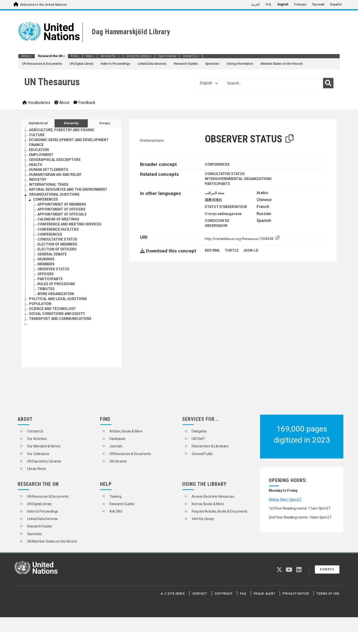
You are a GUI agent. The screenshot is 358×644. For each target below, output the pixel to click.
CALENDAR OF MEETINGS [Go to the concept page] (58, 219)
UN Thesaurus (52, 82)
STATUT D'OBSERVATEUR (226, 207)
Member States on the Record (282, 64)
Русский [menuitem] (318, 4)
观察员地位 (213, 200)
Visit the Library (203, 519)
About (27, 56)
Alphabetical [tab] (38, 123)
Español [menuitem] (336, 4)
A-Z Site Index (173, 594)
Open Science (167, 56)
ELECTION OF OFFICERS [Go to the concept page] (57, 249)
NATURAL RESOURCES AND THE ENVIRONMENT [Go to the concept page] (68, 189)
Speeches (212, 64)
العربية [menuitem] (255, 4)
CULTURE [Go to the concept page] (37, 135)
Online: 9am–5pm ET (285, 499)
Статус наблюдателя (223, 214)
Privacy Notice (296, 594)
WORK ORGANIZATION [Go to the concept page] (56, 294)
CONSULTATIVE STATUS (225, 174)
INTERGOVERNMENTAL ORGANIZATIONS (238, 179)
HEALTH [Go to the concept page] (36, 165)
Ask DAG (116, 511)
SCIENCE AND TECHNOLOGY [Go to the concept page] (52, 309)
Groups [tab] (105, 123)
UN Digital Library (81, 64)
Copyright (224, 594)
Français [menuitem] (300, 4)
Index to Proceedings (115, 64)
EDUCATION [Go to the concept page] (39, 150)
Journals (116, 446)
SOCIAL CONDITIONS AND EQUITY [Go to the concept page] (57, 314)
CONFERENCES (217, 164)
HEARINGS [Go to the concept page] (46, 259)
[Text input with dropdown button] (273, 83)
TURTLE (232, 250)
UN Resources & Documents (42, 64)
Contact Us (191, 56)
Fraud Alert (264, 594)
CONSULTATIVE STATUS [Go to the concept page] (57, 239)
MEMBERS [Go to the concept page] (46, 264)
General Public (202, 454)
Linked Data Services (152, 64)
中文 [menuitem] (268, 4)
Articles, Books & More (126, 431)
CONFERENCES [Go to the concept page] (46, 199)
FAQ (243, 594)
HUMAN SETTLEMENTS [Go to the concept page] (49, 170)
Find (75, 56)
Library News (37, 469)
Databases (117, 439)
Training (115, 496)
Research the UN (51, 56)
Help (90, 56)
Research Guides (186, 64)
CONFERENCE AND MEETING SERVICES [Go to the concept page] (69, 224)
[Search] (328, 83)
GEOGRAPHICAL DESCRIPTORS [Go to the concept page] (55, 160)
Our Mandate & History (44, 446)
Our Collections (38, 454)
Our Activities (37, 439)
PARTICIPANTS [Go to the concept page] (50, 279)
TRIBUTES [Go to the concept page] (46, 289)
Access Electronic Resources (213, 496)
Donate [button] (327, 569)
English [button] (209, 83)
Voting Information (240, 64)
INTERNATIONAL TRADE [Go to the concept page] (49, 184)
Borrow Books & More (208, 504)
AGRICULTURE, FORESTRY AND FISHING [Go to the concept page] (62, 130)
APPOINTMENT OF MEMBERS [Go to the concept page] (62, 204)
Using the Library (139, 56)
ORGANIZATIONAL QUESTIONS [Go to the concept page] (54, 194)
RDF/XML (212, 250)
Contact (200, 594)
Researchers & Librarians (210, 446)
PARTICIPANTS (217, 184)
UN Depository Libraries (44, 461)
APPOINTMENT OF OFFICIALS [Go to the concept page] (62, 214)
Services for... (110, 56)
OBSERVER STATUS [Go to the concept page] (53, 269)
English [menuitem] (283, 4)
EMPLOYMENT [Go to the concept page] (41, 155)
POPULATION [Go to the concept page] (40, 304)
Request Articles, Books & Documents (220, 511)
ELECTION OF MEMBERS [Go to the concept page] (57, 244)
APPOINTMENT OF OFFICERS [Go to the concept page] (61, 209)
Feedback (84, 103)
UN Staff (198, 439)
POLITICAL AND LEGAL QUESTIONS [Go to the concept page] (58, 299)
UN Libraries (118, 461)
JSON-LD (251, 250)
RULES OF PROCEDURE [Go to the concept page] (56, 284)
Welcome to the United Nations (44, 5)
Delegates (199, 431)
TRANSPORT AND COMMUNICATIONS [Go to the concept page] (60, 319)
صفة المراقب (215, 193)
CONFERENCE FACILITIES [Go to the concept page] (58, 229)
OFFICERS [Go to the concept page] (46, 274)
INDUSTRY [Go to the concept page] (38, 180)
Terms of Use (328, 594)
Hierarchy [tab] (71, 123)
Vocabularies (36, 103)
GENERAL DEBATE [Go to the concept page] (52, 254)
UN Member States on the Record (52, 541)
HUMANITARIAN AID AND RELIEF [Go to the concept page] (55, 175)
